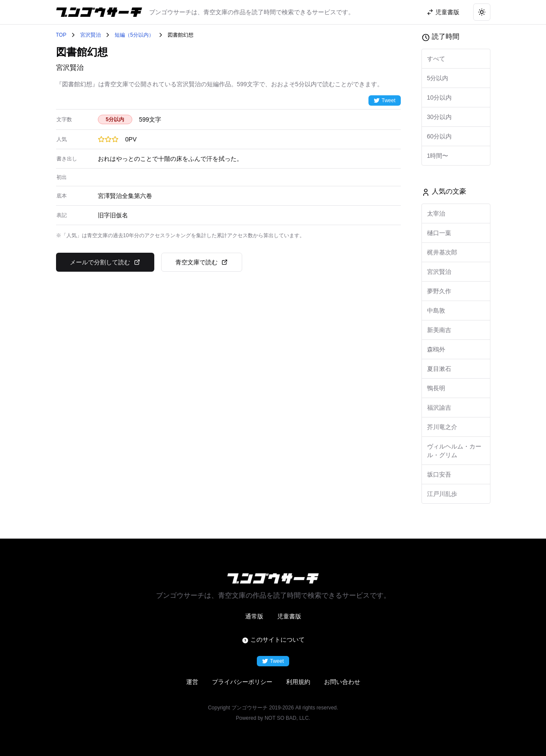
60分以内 (440, 136)
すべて (436, 59)
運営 (192, 682)
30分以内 (440, 117)
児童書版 (289, 616)
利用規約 (298, 682)
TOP (61, 35)
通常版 (254, 616)
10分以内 (440, 97)
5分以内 (438, 78)
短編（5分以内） (134, 35)
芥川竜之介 (442, 427)
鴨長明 (436, 388)
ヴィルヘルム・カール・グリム (454, 451)
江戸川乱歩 (442, 494)
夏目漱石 (439, 369)
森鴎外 (436, 349)
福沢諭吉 (439, 408)
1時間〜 (438, 156)
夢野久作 (439, 291)
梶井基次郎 (442, 252)
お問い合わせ (342, 682)
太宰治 (436, 213)
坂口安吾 (439, 474)
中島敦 (436, 311)
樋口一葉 (439, 233)
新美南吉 (439, 330)
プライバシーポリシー (242, 682)
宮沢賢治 (90, 35)
